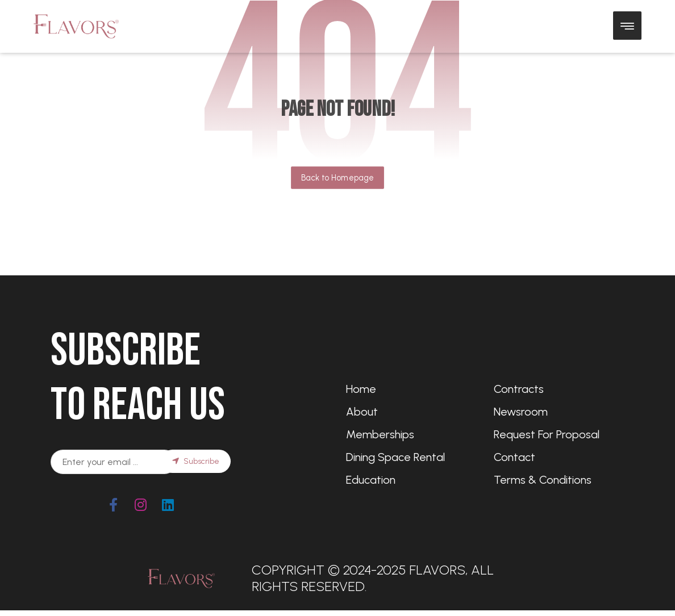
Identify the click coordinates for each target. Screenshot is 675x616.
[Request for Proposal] (559, 434)
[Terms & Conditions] (559, 480)
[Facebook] (114, 505)
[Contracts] (559, 389)
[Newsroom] (559, 412)
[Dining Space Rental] (411, 457)
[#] (141, 505)
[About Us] (411, 412)
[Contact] (559, 457)
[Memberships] (411, 434)
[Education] (411, 480)
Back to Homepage (338, 177)
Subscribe (196, 461)
